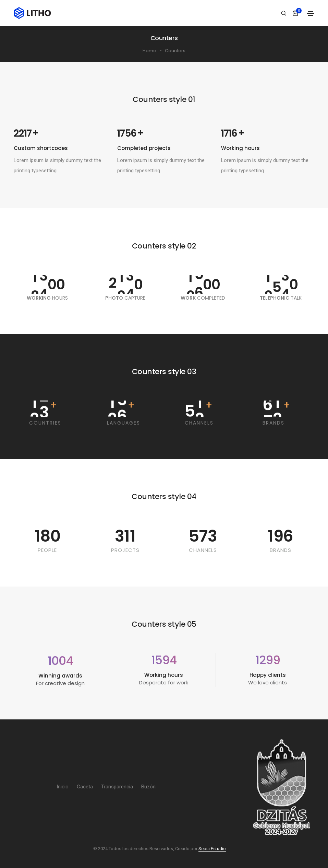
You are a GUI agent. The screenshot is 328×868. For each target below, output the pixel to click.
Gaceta (85, 787)
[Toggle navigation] (311, 13)
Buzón (148, 787)
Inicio (63, 787)
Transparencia (117, 787)
